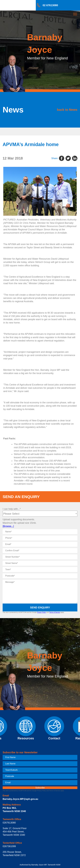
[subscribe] (40, 788)
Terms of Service (55, 612)
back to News (67, 110)
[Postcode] (40, 576)
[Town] (40, 570)
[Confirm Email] (40, 551)
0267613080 (9, 823)
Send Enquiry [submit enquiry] (40, 607)
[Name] (40, 532)
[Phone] (40, 538)
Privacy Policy (42, 612)
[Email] (40, 544)
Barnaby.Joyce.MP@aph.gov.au (20, 799)
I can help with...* (12, 509)
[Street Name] (40, 563)
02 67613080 (50, 5)
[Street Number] (40, 557)
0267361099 (9, 846)
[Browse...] (8, 526)
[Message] (40, 591)
